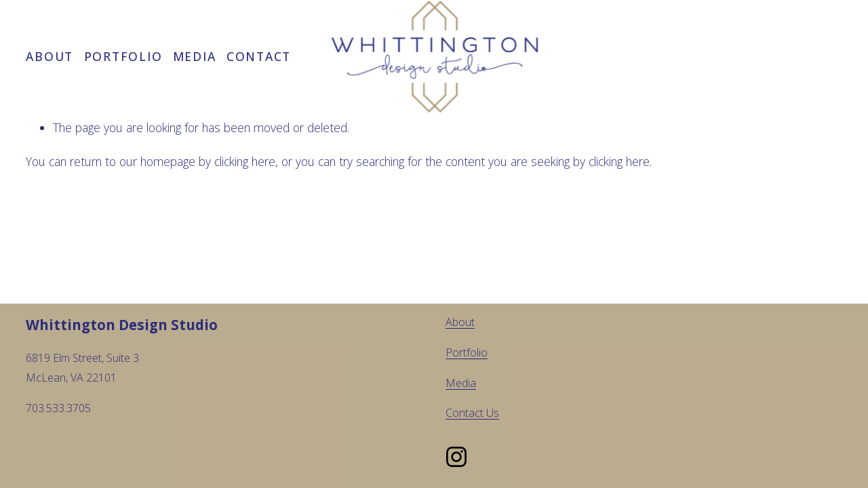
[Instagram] (456, 457)
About (50, 56)
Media (195, 56)
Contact (259, 56)
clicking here (245, 161)
